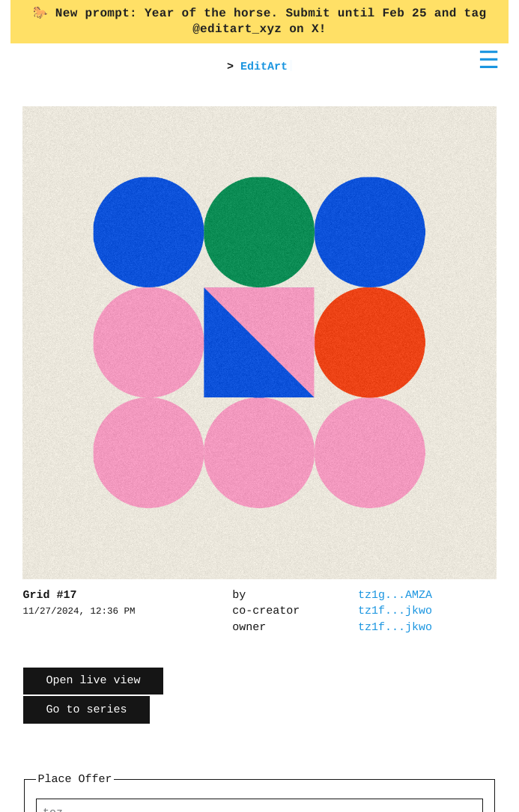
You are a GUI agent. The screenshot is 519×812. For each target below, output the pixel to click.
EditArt (264, 67)
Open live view (93, 681)
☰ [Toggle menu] (489, 60)
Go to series (86, 710)
